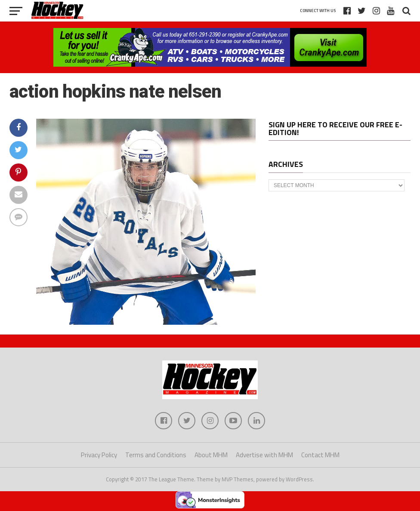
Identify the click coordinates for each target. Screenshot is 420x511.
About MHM (211, 455)
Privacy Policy (99, 455)
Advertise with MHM (264, 455)
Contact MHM (320, 455)
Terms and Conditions (156, 455)
